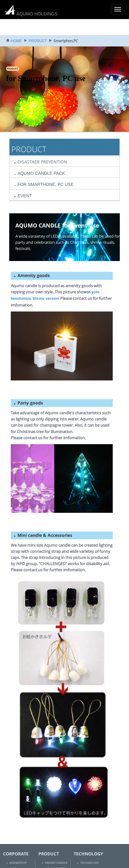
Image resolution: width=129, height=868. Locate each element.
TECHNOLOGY (90, 863)
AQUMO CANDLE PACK (41, 173)
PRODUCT (38, 41)
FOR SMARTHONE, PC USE (46, 184)
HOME (16, 41)
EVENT (25, 196)
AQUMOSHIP (18, 863)
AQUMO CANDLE (56, 863)
